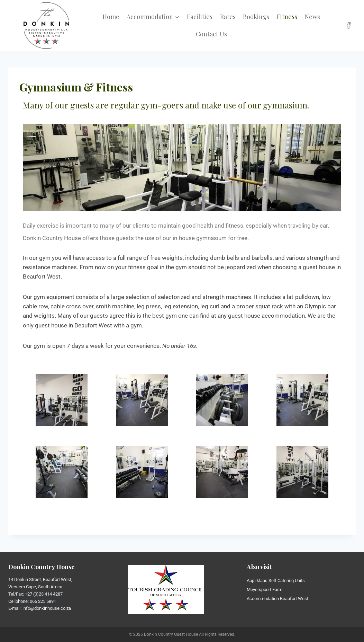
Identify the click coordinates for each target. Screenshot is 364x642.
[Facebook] (349, 25)
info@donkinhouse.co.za (47, 608)
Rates (228, 17)
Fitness (287, 17)
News (312, 17)
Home (111, 17)
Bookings (256, 17)
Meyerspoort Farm (265, 590)
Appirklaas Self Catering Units (276, 581)
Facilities (200, 17)
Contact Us (211, 34)
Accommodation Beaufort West (277, 599)
